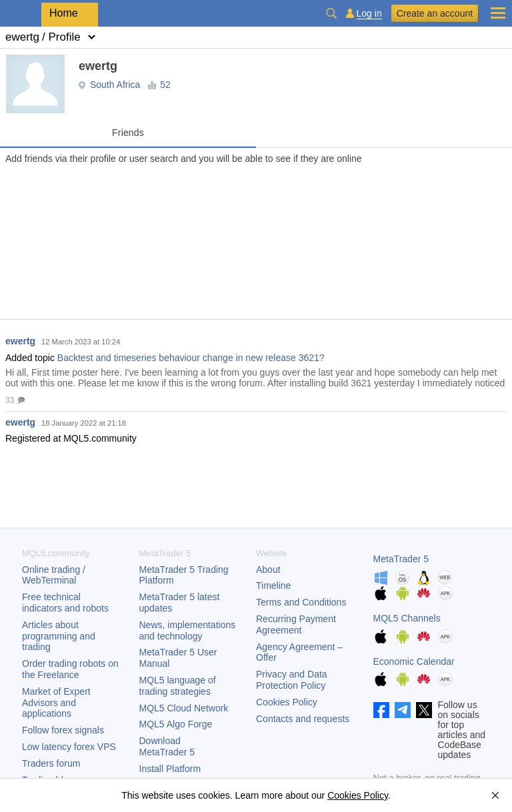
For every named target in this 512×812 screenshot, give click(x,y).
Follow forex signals (63, 730)
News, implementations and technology (188, 630)
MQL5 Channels (407, 618)
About (268, 570)
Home (64, 13)
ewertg (20, 341)
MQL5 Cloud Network (184, 708)
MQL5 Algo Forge (176, 724)
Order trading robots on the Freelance (70, 669)
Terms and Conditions (301, 602)
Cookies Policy (287, 702)
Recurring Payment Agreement (296, 624)
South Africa (115, 85)
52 (165, 85)
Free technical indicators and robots (65, 603)
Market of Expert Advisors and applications (56, 703)
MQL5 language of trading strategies (178, 686)
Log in (369, 14)
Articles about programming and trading (59, 636)
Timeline (273, 586)
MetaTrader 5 (401, 559)
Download (167, 746)
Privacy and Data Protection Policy (292, 680)
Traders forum (51, 763)
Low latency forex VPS (69, 747)
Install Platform (170, 769)
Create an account (435, 13)
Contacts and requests (303, 719)
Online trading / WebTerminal (54, 575)
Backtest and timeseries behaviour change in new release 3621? (191, 358)
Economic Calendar (414, 661)
